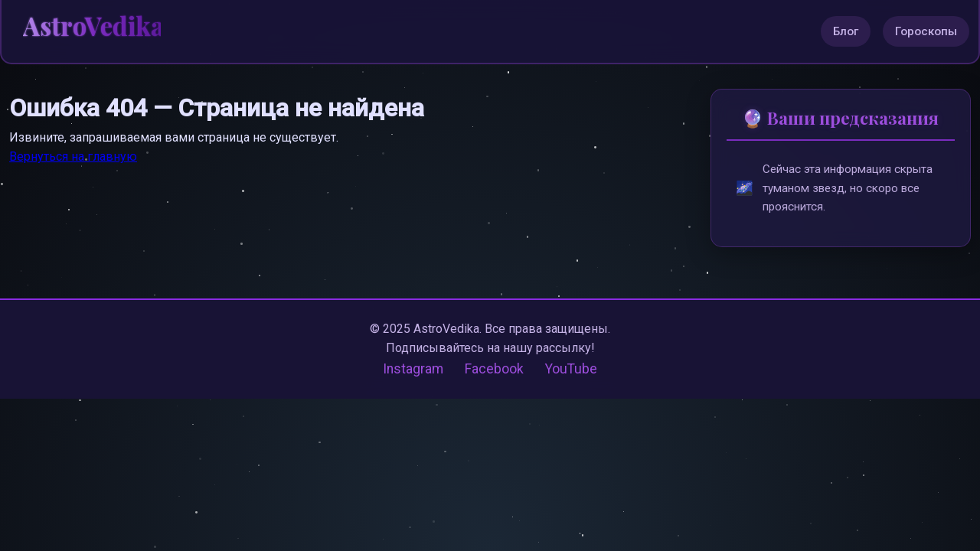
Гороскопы (926, 31)
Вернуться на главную (73, 156)
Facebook (494, 370)
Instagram (413, 370)
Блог (846, 31)
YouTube (571, 370)
